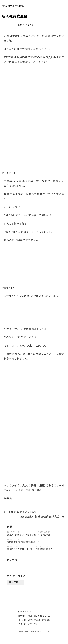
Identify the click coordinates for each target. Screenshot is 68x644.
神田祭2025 (44, 534)
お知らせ (12, 565)
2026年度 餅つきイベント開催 (22, 534)
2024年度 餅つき (44, 549)
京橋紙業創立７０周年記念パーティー (25, 541)
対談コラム (13, 571)
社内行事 (9, 25)
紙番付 (44, 565)
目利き (22, 565)
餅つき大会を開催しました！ (20, 549)
